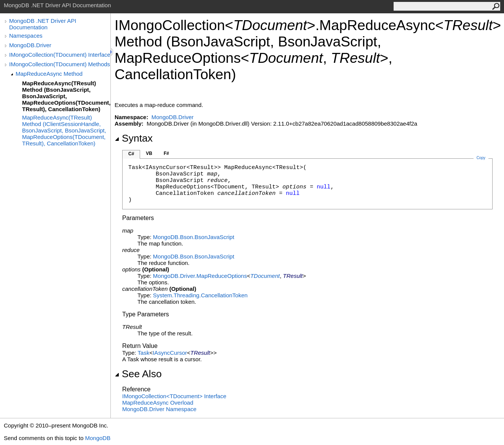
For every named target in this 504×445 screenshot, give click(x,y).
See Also (138, 374)
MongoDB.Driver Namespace (159, 409)
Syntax (134, 138)
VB (149, 153)
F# (166, 153)
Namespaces (26, 36)
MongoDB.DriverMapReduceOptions (200, 276)
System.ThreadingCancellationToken (200, 295)
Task (144, 353)
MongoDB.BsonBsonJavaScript (194, 237)
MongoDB (98, 438)
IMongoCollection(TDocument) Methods (60, 64)
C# (131, 154)
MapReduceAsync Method (49, 74)
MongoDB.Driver (30, 45)
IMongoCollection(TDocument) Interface (60, 55)
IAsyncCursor (170, 353)
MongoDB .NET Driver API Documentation (43, 24)
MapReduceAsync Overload (158, 403)
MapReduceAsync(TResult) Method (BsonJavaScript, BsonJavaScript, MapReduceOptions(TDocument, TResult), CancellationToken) (66, 96)
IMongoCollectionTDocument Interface (174, 396)
